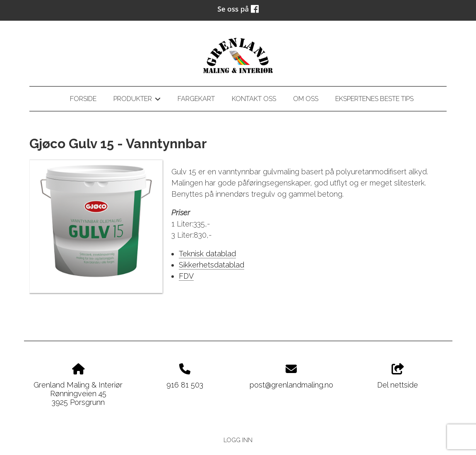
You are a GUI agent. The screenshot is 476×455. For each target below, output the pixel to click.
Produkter (137, 100)
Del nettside (398, 376)
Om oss (306, 99)
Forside (83, 99)
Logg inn (238, 440)
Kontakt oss (254, 99)
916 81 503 (185, 385)
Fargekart (196, 99)
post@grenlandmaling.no (291, 385)
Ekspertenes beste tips (374, 99)
